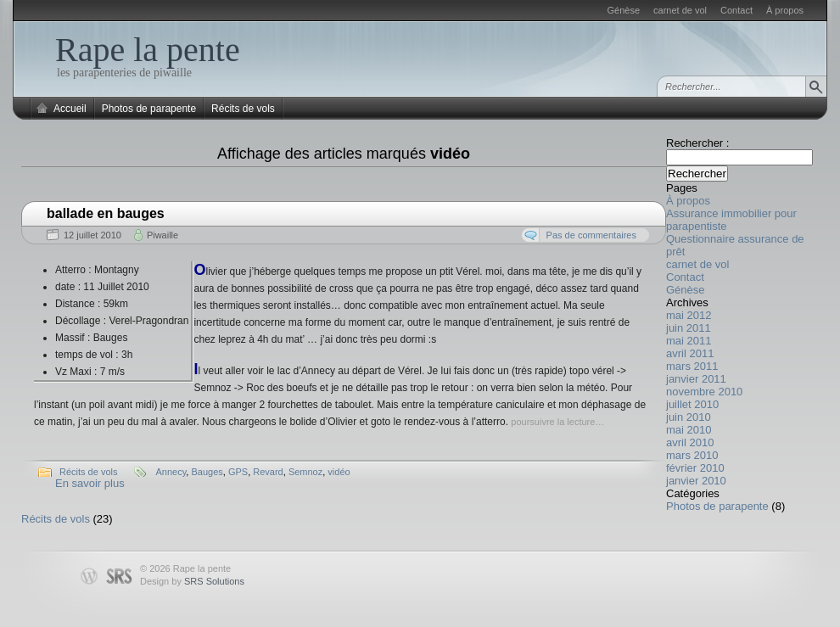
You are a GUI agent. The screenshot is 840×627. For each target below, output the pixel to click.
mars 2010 (692, 455)
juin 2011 (689, 328)
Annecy (171, 472)
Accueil (70, 109)
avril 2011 (690, 353)
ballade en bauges (106, 213)
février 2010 (695, 468)
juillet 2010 (692, 404)
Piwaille (162, 235)
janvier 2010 (696, 481)
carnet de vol (680, 10)
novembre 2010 (704, 392)
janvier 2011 (696, 379)
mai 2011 (689, 341)
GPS (238, 472)
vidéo (339, 472)
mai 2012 (689, 315)
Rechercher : (697, 143)
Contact (736, 10)
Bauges (207, 472)
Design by (192, 581)
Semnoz (305, 472)
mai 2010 (689, 430)
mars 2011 (692, 366)
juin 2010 (689, 417)
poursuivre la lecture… (557, 422)
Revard (268, 472)
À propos (785, 10)
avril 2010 (690, 442)
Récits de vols (243, 109)
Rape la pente (148, 50)
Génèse (624, 10)
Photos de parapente (149, 109)
